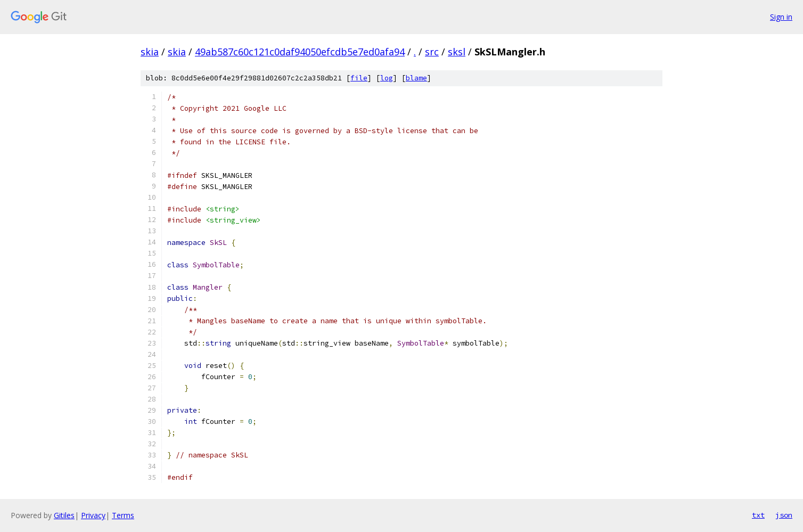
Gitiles (64, 515)
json (784, 515)
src (432, 52)
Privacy (93, 515)
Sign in (781, 17)
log (387, 78)
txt (758, 515)
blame (416, 78)
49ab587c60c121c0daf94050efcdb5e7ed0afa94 (300, 52)
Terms (123, 515)
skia (150, 52)
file (359, 78)
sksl (457, 52)
